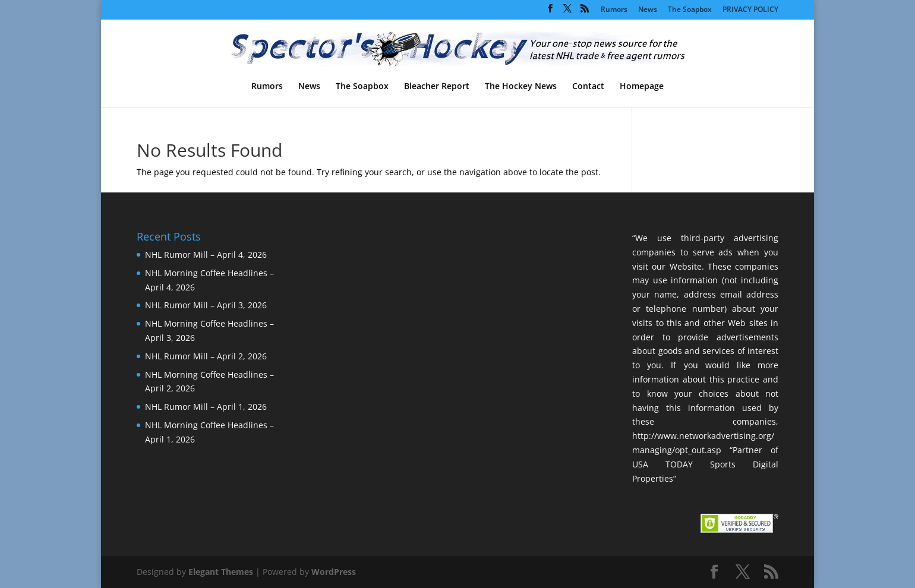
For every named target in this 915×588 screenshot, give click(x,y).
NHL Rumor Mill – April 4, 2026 (206, 255)
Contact (588, 87)
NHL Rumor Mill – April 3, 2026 (206, 305)
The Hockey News (521, 87)
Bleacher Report (437, 87)
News (648, 10)
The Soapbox (690, 10)
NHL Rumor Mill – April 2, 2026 (206, 356)
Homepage (642, 87)
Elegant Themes (221, 572)
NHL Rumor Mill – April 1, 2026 (206, 407)
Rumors (614, 10)
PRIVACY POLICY (750, 10)
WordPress (334, 572)
